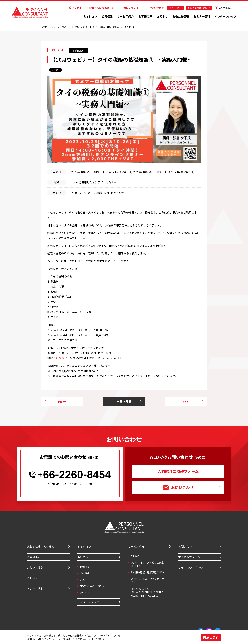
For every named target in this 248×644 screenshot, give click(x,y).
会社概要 (85, 573)
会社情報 (83, 557)
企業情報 (107, 16)
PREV (62, 401)
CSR (82, 579)
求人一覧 (176, 8)
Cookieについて (96, 639)
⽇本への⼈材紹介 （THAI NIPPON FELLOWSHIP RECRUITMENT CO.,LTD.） (147, 592)
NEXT (186, 401)
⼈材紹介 (135, 556)
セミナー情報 (202, 16)
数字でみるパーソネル (92, 586)
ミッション (90, 16)
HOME (44, 27)
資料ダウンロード (133, 8)
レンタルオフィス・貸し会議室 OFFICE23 (147, 564)
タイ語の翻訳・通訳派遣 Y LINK (147, 572)
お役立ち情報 (181, 16)
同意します (211, 637)
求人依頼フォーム (189, 557)
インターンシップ (225, 16)
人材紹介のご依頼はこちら (102, 8)
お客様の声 (145, 16)
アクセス (75, 8)
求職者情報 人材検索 (41, 546)
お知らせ (162, 16)
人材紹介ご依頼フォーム (178, 471)
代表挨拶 (85, 567)
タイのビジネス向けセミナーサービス (148, 581)
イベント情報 (59, 27)
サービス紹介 (126, 16)
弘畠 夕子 (61, 358)
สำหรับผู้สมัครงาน (199, 8)
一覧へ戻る (124, 401)
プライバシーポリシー (192, 568)
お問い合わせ (156, 8)
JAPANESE (223, 8)
